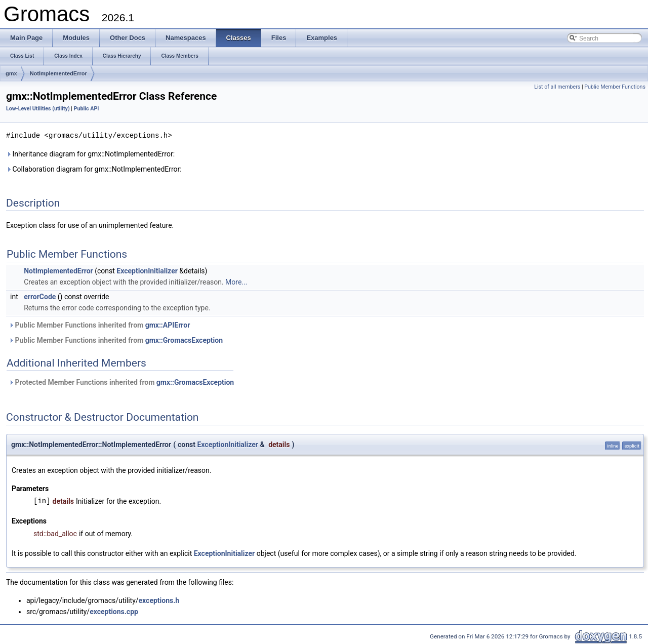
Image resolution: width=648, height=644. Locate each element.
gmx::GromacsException (184, 340)
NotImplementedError (58, 73)
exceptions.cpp (114, 611)
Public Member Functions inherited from (99, 325)
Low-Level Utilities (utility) (38, 109)
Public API (87, 109)
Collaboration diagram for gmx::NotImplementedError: (94, 169)
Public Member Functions (615, 87)
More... (236, 281)
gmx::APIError (168, 325)
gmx (11, 73)
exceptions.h (159, 600)
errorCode (40, 296)
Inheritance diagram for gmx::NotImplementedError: (90, 153)
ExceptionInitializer (147, 270)
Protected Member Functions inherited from (121, 382)
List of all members (557, 87)
